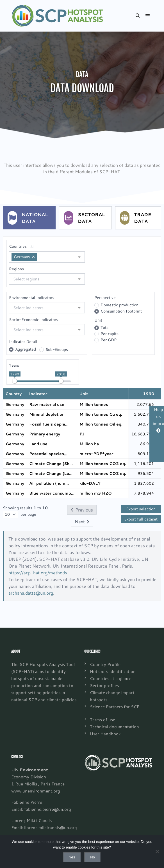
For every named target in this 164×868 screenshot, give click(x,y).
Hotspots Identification (113, 671)
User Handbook (105, 734)
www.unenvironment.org (36, 791)
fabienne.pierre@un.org (48, 809)
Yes (72, 857)
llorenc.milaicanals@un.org (51, 827)
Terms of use (102, 719)
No (93, 857)
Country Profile (105, 664)
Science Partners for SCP (115, 707)
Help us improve (158, 419)
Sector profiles (104, 685)
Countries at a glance (111, 678)
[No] (157, 851)
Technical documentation (114, 727)
